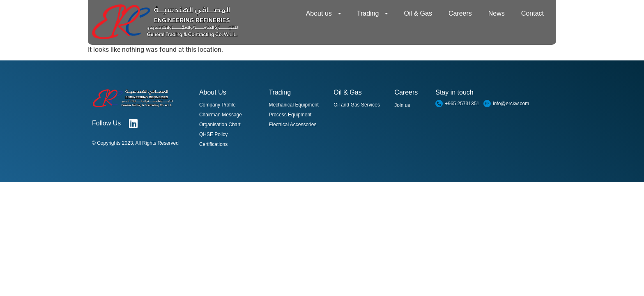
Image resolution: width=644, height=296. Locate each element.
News (497, 13)
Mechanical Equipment (293, 105)
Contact (532, 13)
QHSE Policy (213, 134)
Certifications (213, 144)
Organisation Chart (220, 125)
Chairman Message (221, 115)
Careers (460, 13)
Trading (373, 14)
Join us (402, 105)
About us (324, 14)
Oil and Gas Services (357, 105)
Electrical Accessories (292, 125)
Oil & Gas (418, 13)
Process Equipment (290, 115)
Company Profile (217, 105)
